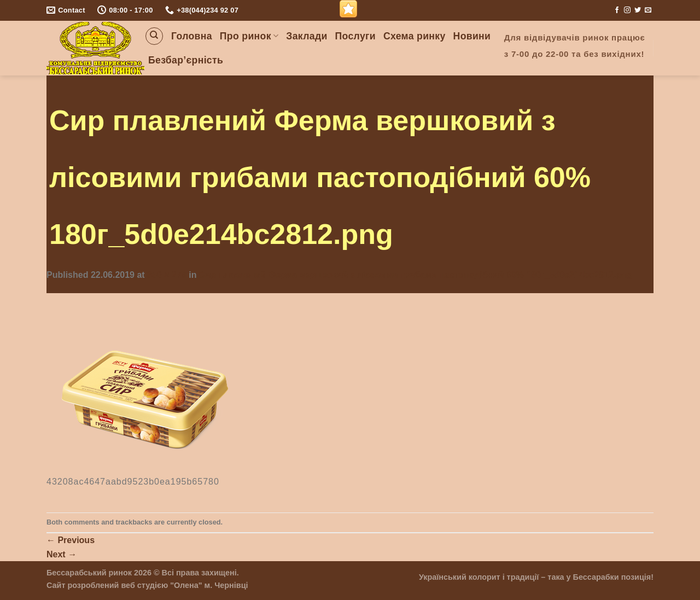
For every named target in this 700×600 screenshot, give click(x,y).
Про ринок (249, 36)
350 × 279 (167, 275)
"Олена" (186, 585)
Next (62, 554)
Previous (71, 540)
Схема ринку (415, 36)
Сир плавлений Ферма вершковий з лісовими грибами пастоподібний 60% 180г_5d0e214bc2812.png (416, 275)
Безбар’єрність (186, 60)
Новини (472, 36)
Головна (192, 36)
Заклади (307, 36)
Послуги (355, 36)
